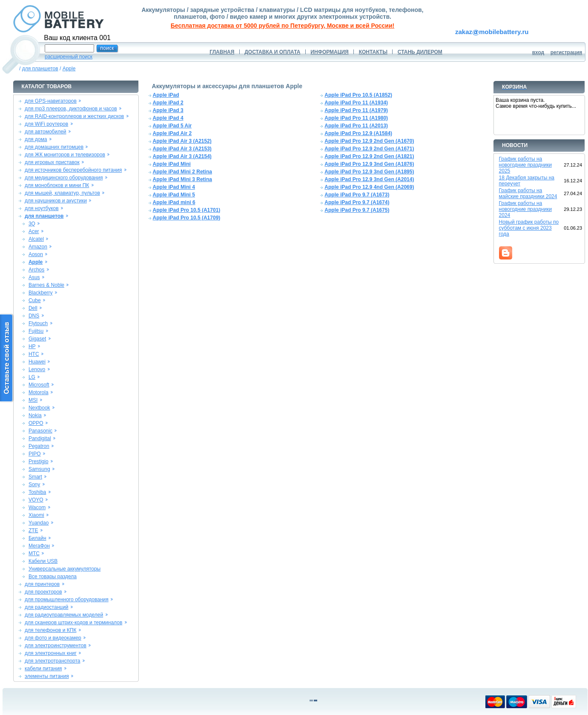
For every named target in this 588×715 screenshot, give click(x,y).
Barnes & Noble (46, 285)
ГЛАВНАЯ (222, 52)
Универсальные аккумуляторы (65, 569)
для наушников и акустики (56, 201)
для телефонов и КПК (50, 630)
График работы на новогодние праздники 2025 (525, 165)
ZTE (33, 530)
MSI (33, 400)
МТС (34, 554)
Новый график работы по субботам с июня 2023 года (529, 228)
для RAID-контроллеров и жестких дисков (74, 116)
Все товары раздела (53, 577)
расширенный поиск (69, 57)
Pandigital (40, 438)
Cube (35, 300)
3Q (32, 224)
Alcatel (36, 239)
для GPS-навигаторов (51, 101)
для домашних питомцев (54, 147)
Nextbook (39, 408)
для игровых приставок (52, 162)
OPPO (36, 423)
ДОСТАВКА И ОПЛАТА (272, 52)
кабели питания (43, 669)
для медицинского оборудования (64, 178)
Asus (34, 277)
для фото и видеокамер (53, 638)
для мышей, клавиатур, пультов (62, 193)
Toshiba (37, 492)
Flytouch (38, 323)
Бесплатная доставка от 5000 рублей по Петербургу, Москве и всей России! (283, 26)
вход (538, 52)
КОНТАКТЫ (373, 52)
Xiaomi (36, 515)
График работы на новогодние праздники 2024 (525, 209)
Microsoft (39, 385)
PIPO (35, 454)
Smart (35, 477)
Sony (34, 484)
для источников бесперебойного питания (73, 170)
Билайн (37, 538)
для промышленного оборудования (67, 600)
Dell (33, 308)
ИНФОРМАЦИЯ (329, 52)
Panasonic (40, 431)
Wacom (37, 507)
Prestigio (39, 461)
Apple (69, 69)
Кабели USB (43, 561)
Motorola (39, 392)
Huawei (37, 362)
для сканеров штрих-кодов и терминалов (73, 623)
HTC (34, 354)
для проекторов (43, 592)
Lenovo (37, 369)
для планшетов (40, 69)
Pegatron (39, 446)
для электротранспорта (52, 661)
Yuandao (39, 523)
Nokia (35, 415)
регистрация (566, 52)
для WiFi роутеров (46, 124)
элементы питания (47, 676)
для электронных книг (51, 653)
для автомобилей (46, 132)
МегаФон (39, 546)
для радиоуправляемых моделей (64, 615)
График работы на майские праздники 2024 (528, 193)
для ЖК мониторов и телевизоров (65, 155)
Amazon (38, 247)
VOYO (36, 500)
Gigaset (37, 339)
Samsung (39, 469)
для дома (36, 139)
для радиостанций (47, 607)
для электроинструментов (56, 646)
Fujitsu (36, 331)
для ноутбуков (42, 208)
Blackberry (41, 293)
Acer (34, 231)
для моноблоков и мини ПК (57, 185)
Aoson (36, 254)
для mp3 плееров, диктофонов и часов (71, 109)
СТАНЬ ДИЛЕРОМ (420, 52)
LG (32, 377)
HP (32, 346)
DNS (34, 316)
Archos (36, 270)
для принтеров (42, 584)
